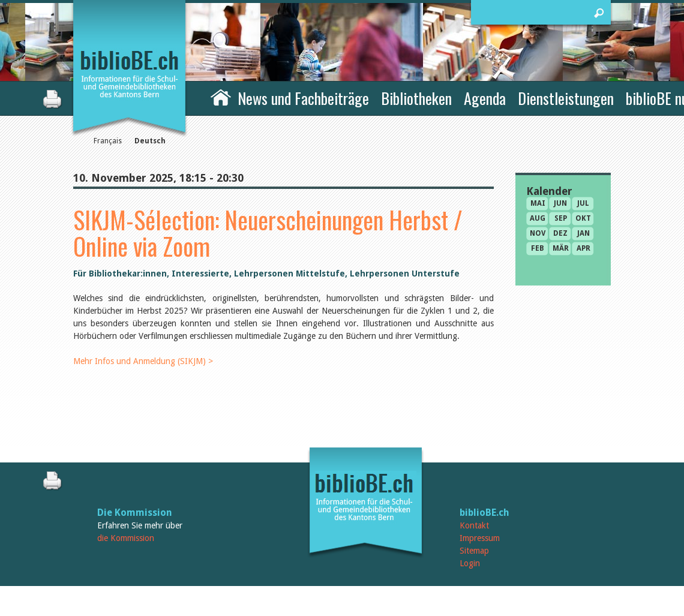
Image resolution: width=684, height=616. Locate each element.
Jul (583, 203)
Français (108, 141)
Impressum (480, 538)
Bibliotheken (416, 98)
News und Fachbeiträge (303, 98)
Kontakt (474, 525)
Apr (583, 248)
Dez (560, 233)
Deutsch (150, 141)
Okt (583, 218)
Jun (560, 203)
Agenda (485, 98)
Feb (538, 248)
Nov (538, 233)
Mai (538, 203)
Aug (538, 218)
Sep (561, 218)
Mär (561, 248)
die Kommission (126, 538)
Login (470, 563)
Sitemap (474, 551)
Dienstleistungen (566, 98)
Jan (583, 233)
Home (221, 97)
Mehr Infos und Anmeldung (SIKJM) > (143, 361)
